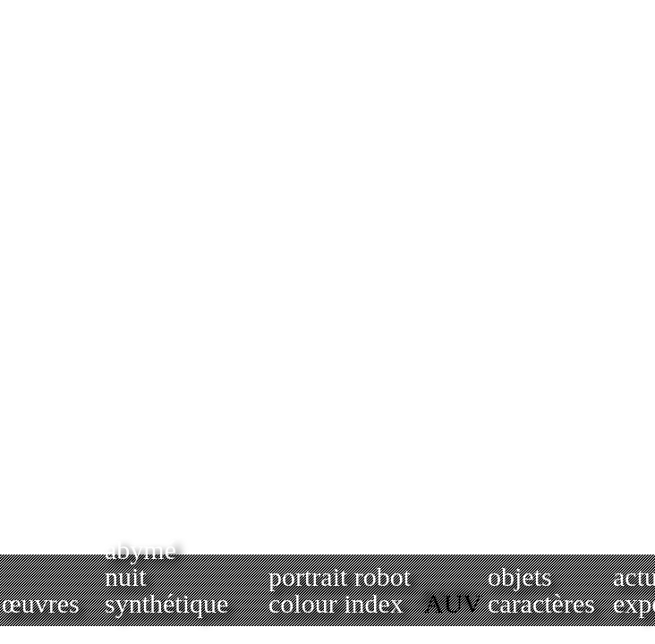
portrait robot (340, 576)
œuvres (41, 603)
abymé (140, 550)
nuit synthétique (166, 590)
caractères (541, 603)
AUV (453, 603)
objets (520, 576)
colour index (336, 603)
